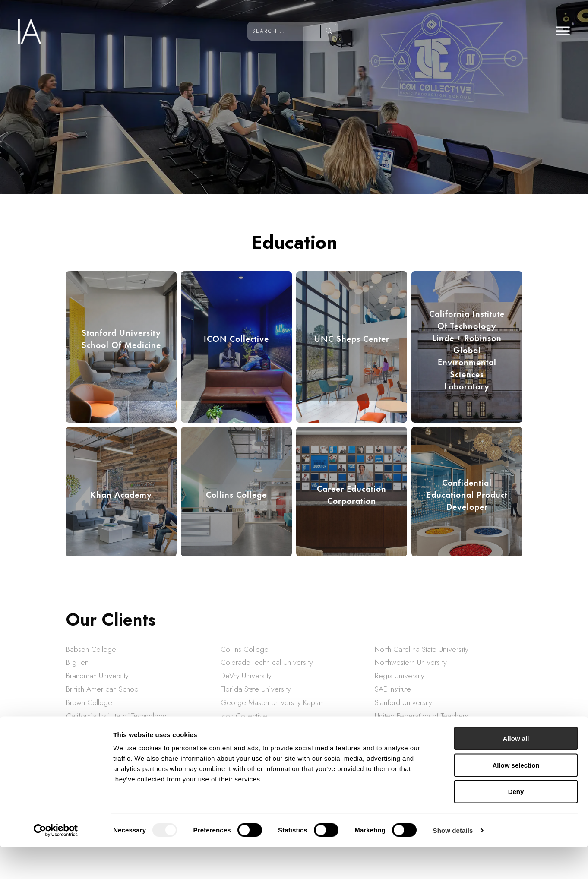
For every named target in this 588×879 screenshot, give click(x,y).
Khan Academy (121, 495)
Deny (516, 823)
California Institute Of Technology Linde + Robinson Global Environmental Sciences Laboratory (467, 350)
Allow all (516, 770)
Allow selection (516, 797)
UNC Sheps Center (352, 339)
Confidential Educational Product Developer (467, 495)
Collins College (236, 495)
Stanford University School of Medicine (121, 339)
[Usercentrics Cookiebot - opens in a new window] (56, 862)
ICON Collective (236, 339)
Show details (453, 862)
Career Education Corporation (352, 495)
